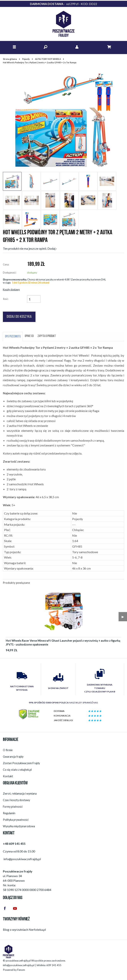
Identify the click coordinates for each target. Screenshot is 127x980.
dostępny (32, 273)
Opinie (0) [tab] (29, 336)
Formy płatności (13, 807)
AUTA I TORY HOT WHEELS (48, 59)
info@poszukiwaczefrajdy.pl (19, 965)
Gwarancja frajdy (13, 757)
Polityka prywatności (16, 820)
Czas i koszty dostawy (16, 800)
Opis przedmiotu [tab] (13, 337)
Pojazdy (26, 59)
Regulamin (9, 813)
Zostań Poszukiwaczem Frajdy (21, 763)
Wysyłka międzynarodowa (19, 826)
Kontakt (8, 776)
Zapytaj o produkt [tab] (47, 336)
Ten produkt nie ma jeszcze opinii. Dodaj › (30, 248)
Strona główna (10, 59)
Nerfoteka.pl (37, 930)
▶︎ (123, 617)
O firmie (8, 750)
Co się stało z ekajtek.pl (17, 770)
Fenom (21, 970)
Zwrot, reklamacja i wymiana (20, 794)
